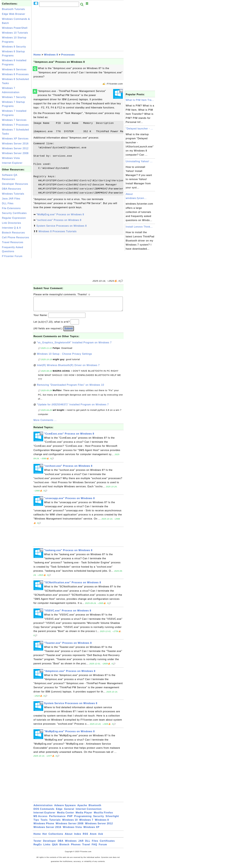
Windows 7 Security (14, 97)
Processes (68, 55)
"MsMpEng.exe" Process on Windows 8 (60, 214)
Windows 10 (70, 823)
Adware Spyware (65, 808)
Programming (83, 819)
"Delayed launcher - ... (139, 129)
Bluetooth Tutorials (13, 9)
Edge (59, 812)
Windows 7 (86, 823)
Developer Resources (15, 184)
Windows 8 (51, 55)
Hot (45, 837)
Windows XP (91, 830)
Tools (44, 823)
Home (37, 55)
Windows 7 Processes (15, 125)
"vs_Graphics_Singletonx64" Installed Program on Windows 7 (74, 346)
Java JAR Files (11, 199)
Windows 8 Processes (15, 74)
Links (47, 848)
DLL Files (8, 203)
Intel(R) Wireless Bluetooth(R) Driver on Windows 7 (68, 368)
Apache (82, 808)
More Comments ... (45, 423)
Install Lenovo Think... (139, 227)
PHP (70, 819)
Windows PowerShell (15, 28)
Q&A (55, 848)
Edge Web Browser (14, 14)
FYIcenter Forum (12, 256)
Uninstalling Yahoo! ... (139, 161)
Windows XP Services (15, 139)
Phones (76, 848)
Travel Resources (13, 242)
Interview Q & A (11, 228)
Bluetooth (95, 808)
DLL (88, 844)
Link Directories (12, 223)
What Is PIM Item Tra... (140, 100)
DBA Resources (12, 189)
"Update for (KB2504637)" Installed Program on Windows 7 (73, 408)
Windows (71, 844)
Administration (43, 808)
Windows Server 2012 (15, 148)
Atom (93, 837)
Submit (69, 331)
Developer (50, 844)
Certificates (107, 844)
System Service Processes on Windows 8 (61, 226)
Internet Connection (89, 812)
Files (95, 844)
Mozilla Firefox (103, 816)
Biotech (65, 848)
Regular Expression (14, 218)
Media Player (84, 816)
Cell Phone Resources (16, 237)
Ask (101, 837)
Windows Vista (11, 158)
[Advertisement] (16, 304)
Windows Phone (44, 826)
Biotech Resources (13, 233)
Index (78, 837)
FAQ (94, 848)
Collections (56, 837)
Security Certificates (14, 213)
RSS (86, 837)
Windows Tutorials (13, 194)
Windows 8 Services (14, 69)
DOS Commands (44, 812)
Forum (103, 848)
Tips (36, 823)
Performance (57, 819)
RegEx (38, 848)
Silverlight (112, 819)
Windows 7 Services (14, 120)
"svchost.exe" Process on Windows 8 (59, 220)
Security (99, 819)
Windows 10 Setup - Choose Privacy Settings (65, 357)
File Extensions (11, 208)
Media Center (65, 816)
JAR (81, 844)
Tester (37, 844)
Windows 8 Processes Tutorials (57, 231)
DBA (61, 844)
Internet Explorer (12, 163)
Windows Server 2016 (15, 144)
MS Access (41, 819)
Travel (86, 848)
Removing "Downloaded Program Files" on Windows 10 (71, 388)
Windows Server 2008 (15, 153)
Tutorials (55, 823)
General (69, 812)
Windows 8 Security (14, 47)
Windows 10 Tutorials (15, 33)
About (69, 837)
